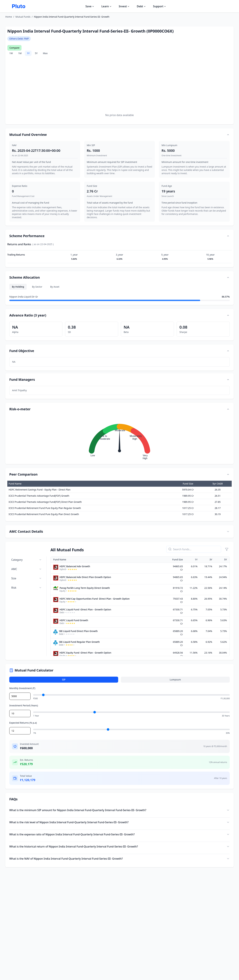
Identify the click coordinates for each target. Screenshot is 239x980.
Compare (14, 48)
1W (11, 53)
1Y (28, 53)
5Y (36, 53)
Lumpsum (175, 680)
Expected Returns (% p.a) (23, 723)
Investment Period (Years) (24, 705)
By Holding (18, 287)
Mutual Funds (23, 17)
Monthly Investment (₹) (22, 688)
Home (9, 17)
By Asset (55, 287)
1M (20, 53)
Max (45, 53)
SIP (64, 680)
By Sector (37, 287)
